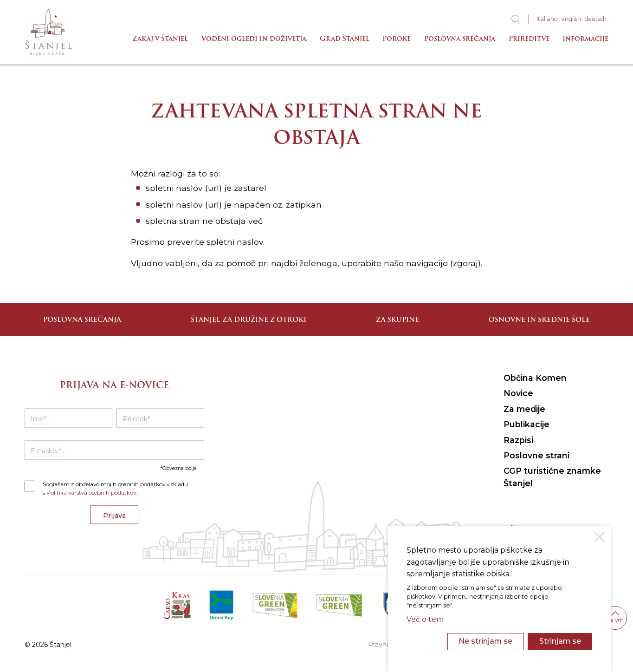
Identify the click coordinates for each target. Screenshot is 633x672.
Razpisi (518, 440)
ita (547, 19)
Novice (518, 393)
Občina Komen (535, 378)
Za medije (524, 409)
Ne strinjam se (485, 641)
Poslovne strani (536, 455)
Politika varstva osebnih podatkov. (92, 493)
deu (596, 19)
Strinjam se (560, 641)
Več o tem (425, 619)
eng (571, 19)
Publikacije (526, 424)
